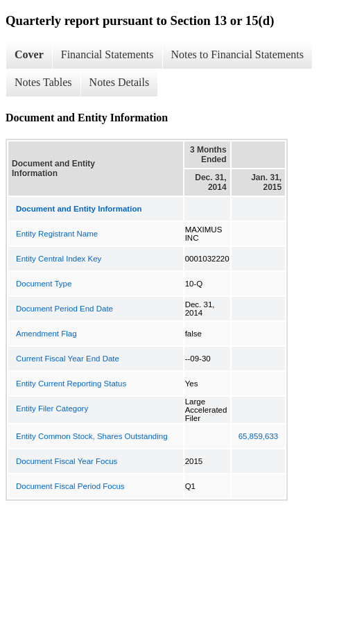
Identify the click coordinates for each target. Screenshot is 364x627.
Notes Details (120, 82)
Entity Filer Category (52, 409)
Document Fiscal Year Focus (67, 461)
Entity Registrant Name (57, 234)
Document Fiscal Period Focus (70, 486)
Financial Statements (107, 54)
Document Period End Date (64, 309)
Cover (29, 54)
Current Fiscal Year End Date (68, 359)
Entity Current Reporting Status (71, 384)
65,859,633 (259, 436)
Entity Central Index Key (59, 259)
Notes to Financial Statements (238, 54)
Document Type (44, 284)
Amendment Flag (46, 334)
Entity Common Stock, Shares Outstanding (92, 436)
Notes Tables (43, 82)
